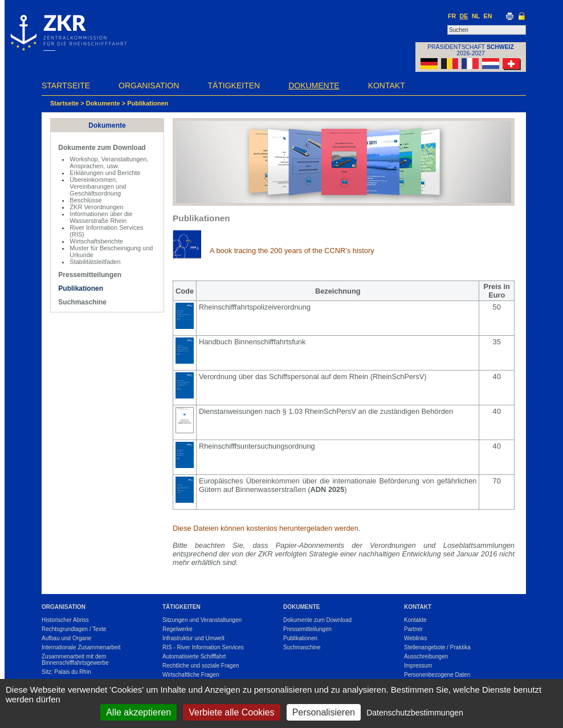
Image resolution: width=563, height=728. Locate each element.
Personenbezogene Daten (437, 675)
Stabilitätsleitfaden (95, 262)
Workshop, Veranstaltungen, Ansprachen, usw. (109, 162)
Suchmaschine (82, 302)
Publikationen (148, 103)
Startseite (66, 86)
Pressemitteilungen (90, 275)
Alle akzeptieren (138, 712)
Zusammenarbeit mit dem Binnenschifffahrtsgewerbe (75, 660)
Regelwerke (178, 629)
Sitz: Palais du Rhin (66, 672)
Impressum (418, 666)
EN (488, 16)
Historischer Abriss (65, 620)
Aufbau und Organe (66, 638)
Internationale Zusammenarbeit (81, 647)
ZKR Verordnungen (96, 207)
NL (476, 16)
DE (464, 16)
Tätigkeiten (234, 86)
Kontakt (387, 86)
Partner (413, 629)
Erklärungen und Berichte (105, 173)
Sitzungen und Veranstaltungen (202, 620)
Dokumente (314, 86)
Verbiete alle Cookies (231, 712)
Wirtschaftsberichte (96, 241)
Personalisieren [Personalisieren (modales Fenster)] (324, 712)
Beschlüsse (85, 200)
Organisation (149, 86)
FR (452, 16)
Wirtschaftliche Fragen (191, 675)
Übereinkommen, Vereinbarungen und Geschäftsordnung (98, 186)
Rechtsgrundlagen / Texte (74, 629)
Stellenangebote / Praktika (437, 647)
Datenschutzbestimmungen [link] (415, 713)
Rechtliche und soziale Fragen (201, 666)
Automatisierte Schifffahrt (194, 656)
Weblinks (415, 638)
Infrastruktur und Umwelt (193, 638)
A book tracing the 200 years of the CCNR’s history (292, 251)
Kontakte (415, 620)
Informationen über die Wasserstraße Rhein (101, 217)
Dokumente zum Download (102, 148)
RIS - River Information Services (203, 647)
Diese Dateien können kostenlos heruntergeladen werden (266, 528)
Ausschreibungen (426, 656)
